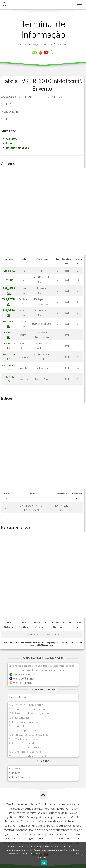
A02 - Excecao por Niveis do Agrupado (29, 713)
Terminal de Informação (43, 29)
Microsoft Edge (22, 678)
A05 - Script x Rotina (19, 726)
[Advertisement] (43, 212)
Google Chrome (22, 674)
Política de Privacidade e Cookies (58, 854)
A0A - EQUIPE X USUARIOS (24, 743)
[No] (82, 855)
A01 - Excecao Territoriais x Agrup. (27, 709)
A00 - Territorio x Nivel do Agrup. (26, 705)
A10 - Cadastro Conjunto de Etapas (28, 747)
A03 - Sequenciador (19, 718)
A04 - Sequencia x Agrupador (24, 722)
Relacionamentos (18, 147)
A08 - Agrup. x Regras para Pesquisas (28, 735)
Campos (12, 138)
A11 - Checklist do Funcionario (25, 752)
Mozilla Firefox (21, 683)
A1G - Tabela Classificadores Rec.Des (28, 756)
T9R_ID (9, 280)
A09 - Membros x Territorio (23, 739)
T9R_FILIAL (9, 271)
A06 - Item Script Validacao (23, 730)
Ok (44, 863)
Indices (11, 143)
